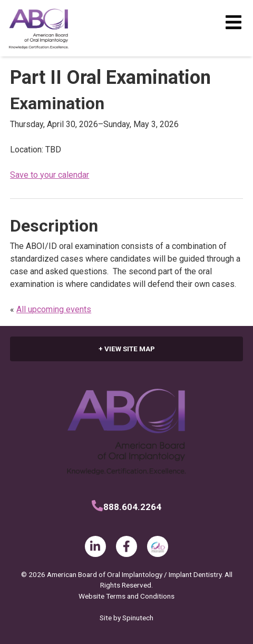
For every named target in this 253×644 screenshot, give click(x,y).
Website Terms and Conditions (126, 596)
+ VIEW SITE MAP (127, 349)
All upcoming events (54, 309)
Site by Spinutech (126, 618)
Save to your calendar (50, 175)
